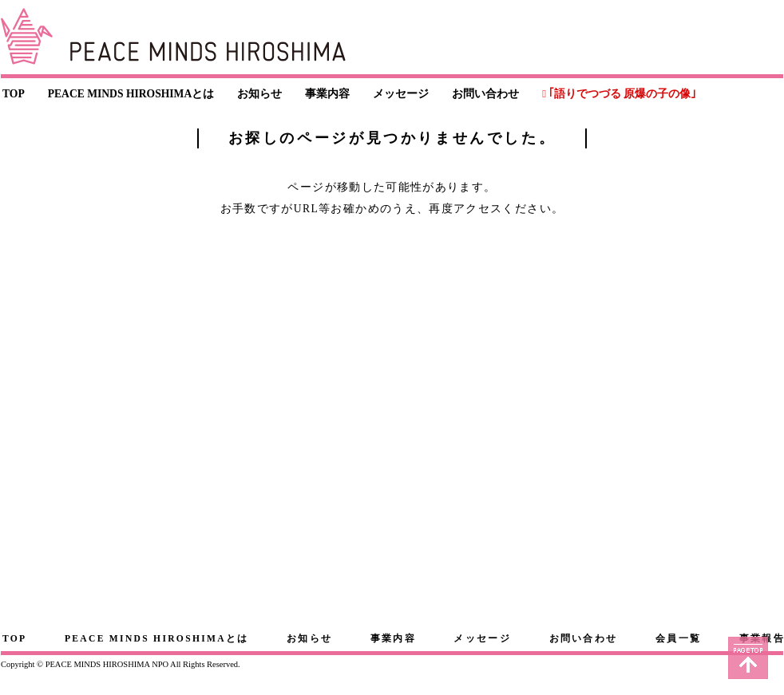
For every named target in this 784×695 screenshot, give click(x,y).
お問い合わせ (485, 94)
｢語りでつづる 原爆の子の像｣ (622, 94)
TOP (14, 94)
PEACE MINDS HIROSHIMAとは (131, 94)
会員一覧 (678, 639)
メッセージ (401, 94)
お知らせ (259, 94)
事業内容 (327, 94)
